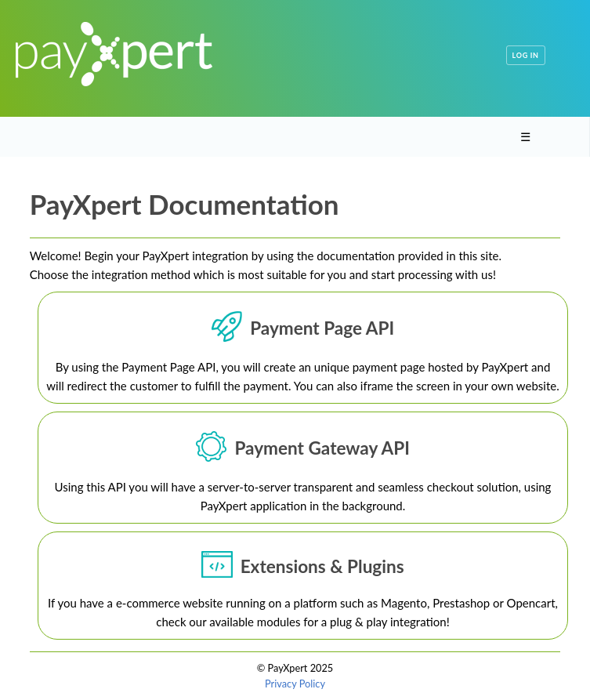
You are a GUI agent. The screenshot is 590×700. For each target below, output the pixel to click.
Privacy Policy (295, 684)
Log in (526, 55)
